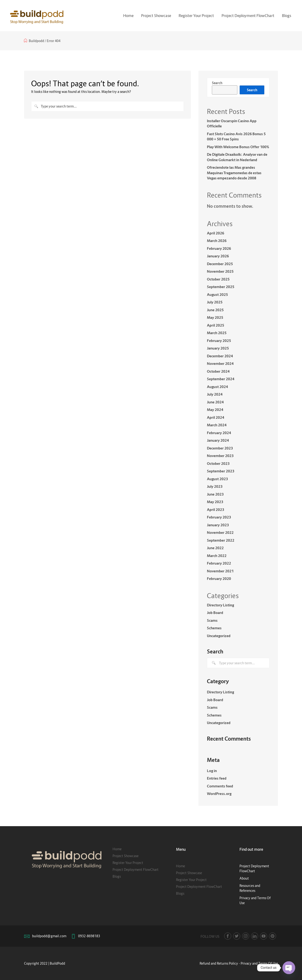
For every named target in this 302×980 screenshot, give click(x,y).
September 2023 (221, 471)
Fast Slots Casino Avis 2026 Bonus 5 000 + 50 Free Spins (236, 136)
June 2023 (215, 494)
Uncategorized (219, 636)
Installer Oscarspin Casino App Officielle (232, 123)
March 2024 (217, 425)
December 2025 (220, 264)
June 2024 (215, 402)
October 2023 (218, 463)
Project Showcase (156, 16)
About (244, 878)
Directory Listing (220, 605)
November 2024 (220, 363)
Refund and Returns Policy (219, 963)
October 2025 (218, 279)
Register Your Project (196, 16)
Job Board (215, 613)
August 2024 (217, 387)
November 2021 (220, 571)
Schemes (214, 628)
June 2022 (215, 548)
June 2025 (215, 310)
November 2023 (220, 456)
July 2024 (215, 394)
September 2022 (221, 540)
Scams (212, 620)
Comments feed (220, 786)
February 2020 (219, 579)
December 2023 (220, 448)
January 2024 (218, 440)
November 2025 (220, 271)
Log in (212, 771)
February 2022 (219, 563)
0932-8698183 (89, 936)
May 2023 (215, 502)
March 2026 (217, 241)
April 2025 (216, 325)
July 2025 (215, 302)
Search (217, 83)
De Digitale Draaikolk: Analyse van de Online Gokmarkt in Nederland (237, 157)
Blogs (287, 16)
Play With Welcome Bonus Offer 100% (238, 147)
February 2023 (219, 517)
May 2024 (215, 410)
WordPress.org (219, 794)
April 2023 (216, 509)
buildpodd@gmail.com (49, 936)
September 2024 (221, 379)
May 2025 (215, 317)
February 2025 (219, 341)
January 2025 (218, 348)
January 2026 (218, 256)
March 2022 (217, 556)
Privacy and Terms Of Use (259, 963)
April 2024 (216, 417)
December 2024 (220, 356)
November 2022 (220, 532)
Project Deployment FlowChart (248, 16)
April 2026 (216, 233)
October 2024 (218, 371)
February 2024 (219, 433)
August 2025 (217, 294)
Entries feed (217, 778)
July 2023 (215, 486)
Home (128, 16)
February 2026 (219, 248)
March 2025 (217, 333)
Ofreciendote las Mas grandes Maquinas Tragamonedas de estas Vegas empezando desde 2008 (234, 173)
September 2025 (221, 287)
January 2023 (218, 525)
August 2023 (217, 479)
